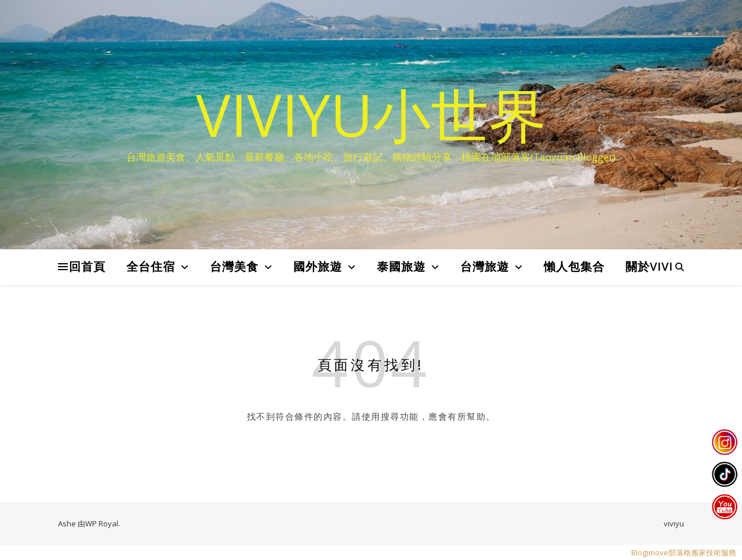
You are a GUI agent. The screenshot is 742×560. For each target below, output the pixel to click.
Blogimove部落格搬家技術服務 (684, 552)
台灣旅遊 (485, 266)
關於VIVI (649, 266)
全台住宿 (151, 266)
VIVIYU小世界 (371, 114)
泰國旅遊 (401, 266)
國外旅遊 (318, 266)
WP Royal (102, 523)
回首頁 (87, 266)
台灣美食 (234, 266)
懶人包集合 (574, 266)
